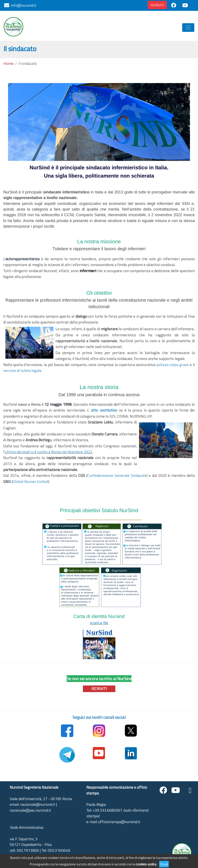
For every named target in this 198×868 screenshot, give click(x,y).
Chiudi (164, 864)
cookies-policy (146, 864)
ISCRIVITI (157, 5)
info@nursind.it (24, 5)
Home (8, 64)
